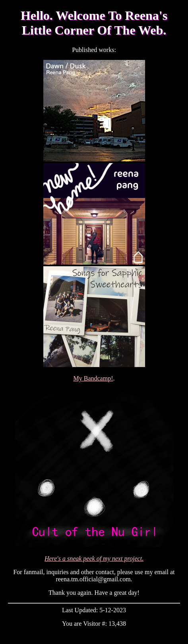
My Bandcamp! (93, 378)
